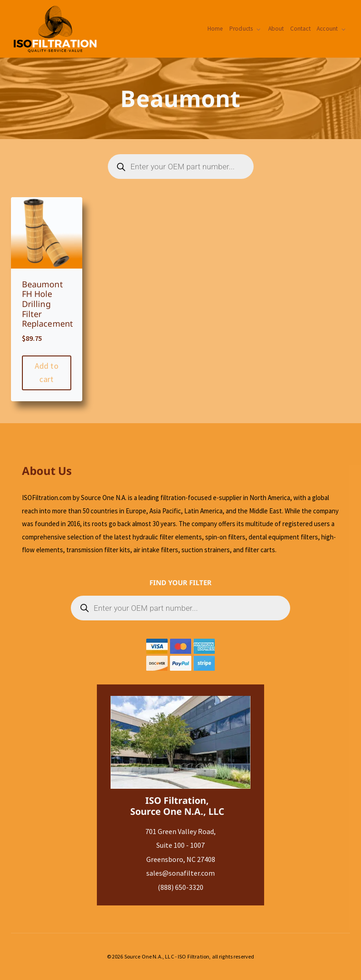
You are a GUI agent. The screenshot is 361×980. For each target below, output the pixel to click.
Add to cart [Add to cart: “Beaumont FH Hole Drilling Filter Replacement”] (47, 372)
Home (214, 29)
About (275, 29)
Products (240, 29)
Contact (300, 29)
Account (327, 29)
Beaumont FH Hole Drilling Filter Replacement (48, 304)
